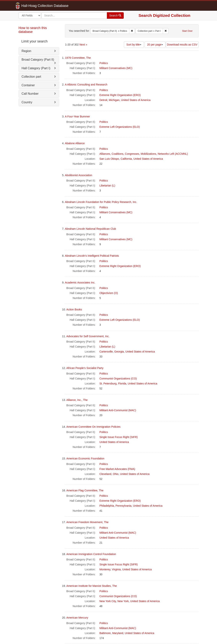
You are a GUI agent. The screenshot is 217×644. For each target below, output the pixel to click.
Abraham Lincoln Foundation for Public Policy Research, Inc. (101, 202)
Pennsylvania (123, 506)
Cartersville (106, 352)
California (126, 159)
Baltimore (105, 633)
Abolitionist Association (79, 175)
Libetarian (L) (107, 186)
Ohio (116, 474)
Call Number (30, 94)
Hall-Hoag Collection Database (33, 6)
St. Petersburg (108, 383)
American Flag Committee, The (85, 490)
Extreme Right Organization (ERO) (120, 95)
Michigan (114, 100)
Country (27, 102)
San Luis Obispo (109, 159)
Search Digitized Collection (164, 15)
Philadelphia (107, 506)
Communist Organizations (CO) (118, 379)
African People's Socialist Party (85, 368)
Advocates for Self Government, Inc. (88, 336)
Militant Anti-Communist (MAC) (118, 410)
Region (27, 51)
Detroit (103, 100)
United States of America (136, 100)
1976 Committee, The (78, 58)
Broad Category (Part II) (38, 60)
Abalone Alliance (75, 143)
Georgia (119, 352)
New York (123, 601)
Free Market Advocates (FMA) (117, 469)
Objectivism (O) (109, 293)
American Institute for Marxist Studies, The (92, 586)
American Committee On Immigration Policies (93, 427)
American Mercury (77, 618)
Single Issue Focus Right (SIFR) (119, 437)
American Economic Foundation (85, 458)
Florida (122, 383)
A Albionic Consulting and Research (86, 85)
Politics (104, 63)
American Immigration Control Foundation (91, 554)
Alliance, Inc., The (77, 400)
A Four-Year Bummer (77, 116)
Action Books (74, 309)
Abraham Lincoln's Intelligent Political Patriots (92, 256)
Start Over (187, 31)
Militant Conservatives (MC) (116, 68)
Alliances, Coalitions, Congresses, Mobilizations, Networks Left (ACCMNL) (144, 154)
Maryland (118, 633)
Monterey (105, 569)
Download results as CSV (182, 45)
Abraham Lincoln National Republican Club (90, 229)
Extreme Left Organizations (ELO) (120, 127)
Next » (83, 45)
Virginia (116, 569)
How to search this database (33, 30)
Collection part (31, 77)
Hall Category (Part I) (36, 68)
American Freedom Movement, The (88, 522)
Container (28, 85)
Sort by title (134, 45)
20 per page (155, 45)
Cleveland (105, 474)
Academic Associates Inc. (80, 283)
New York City (108, 601)
